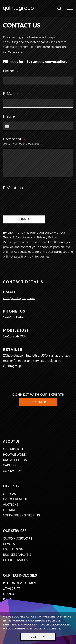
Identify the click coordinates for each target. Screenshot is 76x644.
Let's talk (38, 402)
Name (11, 71)
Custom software (18, 538)
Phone (9, 117)
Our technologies (20, 575)
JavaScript (12, 588)
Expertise (12, 486)
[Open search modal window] (59, 8)
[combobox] (8, 126)
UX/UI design (13, 549)
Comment (23, 142)
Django (9, 594)
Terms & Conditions (17, 238)
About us (11, 441)
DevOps (9, 544)
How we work (14, 455)
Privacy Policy (47, 238)
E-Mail (11, 94)
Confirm (38, 637)
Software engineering (21, 515)
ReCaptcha (13, 188)
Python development (20, 583)
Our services (15, 531)
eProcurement (15, 499)
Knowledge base (17, 460)
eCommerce (13, 510)
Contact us (12, 471)
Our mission (13, 449)
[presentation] (33, 201)
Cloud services (15, 560)
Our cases (11, 494)
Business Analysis (17, 555)
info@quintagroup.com (19, 298)
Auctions (11, 505)
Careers (10, 465)
